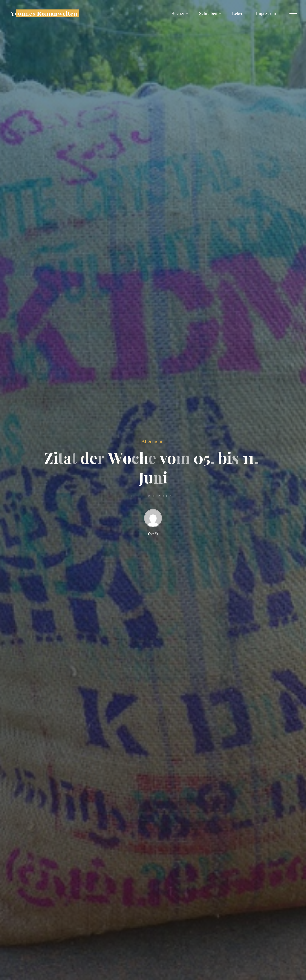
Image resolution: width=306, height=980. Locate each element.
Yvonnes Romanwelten (44, 13)
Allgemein (152, 441)
